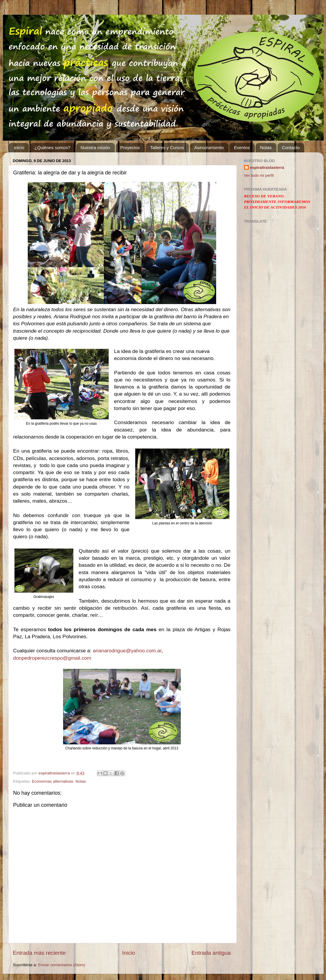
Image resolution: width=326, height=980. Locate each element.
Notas (266, 147)
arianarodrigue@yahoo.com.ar (127, 651)
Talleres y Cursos (167, 147)
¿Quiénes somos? (52, 147)
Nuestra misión (95, 147)
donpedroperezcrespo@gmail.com (52, 658)
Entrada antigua (211, 953)
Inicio (19, 147)
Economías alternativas (52, 781)
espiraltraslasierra (267, 167)
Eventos (242, 147)
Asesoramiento (209, 147)
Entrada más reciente (39, 953)
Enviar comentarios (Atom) (62, 965)
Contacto (291, 147)
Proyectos (130, 147)
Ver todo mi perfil (259, 175)
